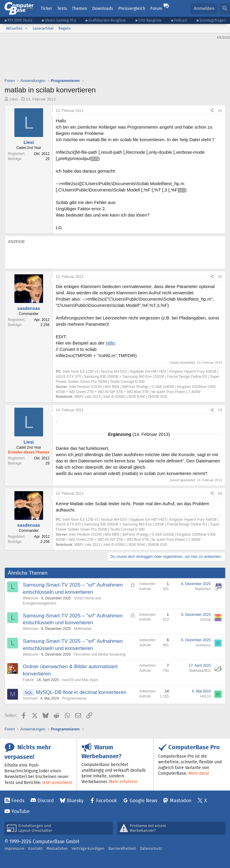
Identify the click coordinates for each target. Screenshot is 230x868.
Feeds (18, 801)
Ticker (46, 8)
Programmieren (74, 698)
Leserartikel (43, 28)
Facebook (106, 801)
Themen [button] (80, 8)
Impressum (14, 848)
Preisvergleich (132, 8)
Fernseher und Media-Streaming (100, 654)
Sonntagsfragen (212, 20)
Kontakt (35, 848)
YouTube (21, 811)
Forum (156, 8)
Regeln (65, 28)
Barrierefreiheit (122, 848)
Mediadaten (57, 848)
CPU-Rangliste (150, 20)
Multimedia (83, 629)
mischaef (30, 698)
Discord (46, 801)
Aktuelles (14, 28)
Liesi (14, 99)
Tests (62, 8)
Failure (28, 680)
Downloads (103, 8)
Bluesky (75, 801)
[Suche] (225, 9)
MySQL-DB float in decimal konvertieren (81, 692)
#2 (220, 277)
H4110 (205, 696)
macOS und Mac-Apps (80, 680)
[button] (26, 28)
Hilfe (110, 343)
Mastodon (181, 801)
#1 (220, 111)
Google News (143, 801)
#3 (220, 410)
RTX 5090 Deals (20, 20)
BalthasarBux (200, 671)
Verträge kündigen (88, 848)
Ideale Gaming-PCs (60, 20)
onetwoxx (203, 645)
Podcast (181, 20)
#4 (220, 494)
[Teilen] (212, 111)
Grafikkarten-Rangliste (107, 20)
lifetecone (30, 598)
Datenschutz (151, 848)
